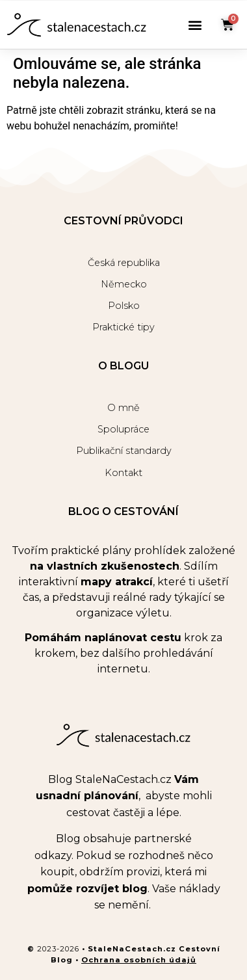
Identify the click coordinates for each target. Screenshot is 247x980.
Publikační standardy (124, 451)
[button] (195, 25)
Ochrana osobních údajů (139, 960)
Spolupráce (123, 429)
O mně (123, 408)
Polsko (124, 306)
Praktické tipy (123, 327)
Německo (124, 284)
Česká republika (124, 263)
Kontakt (123, 473)
